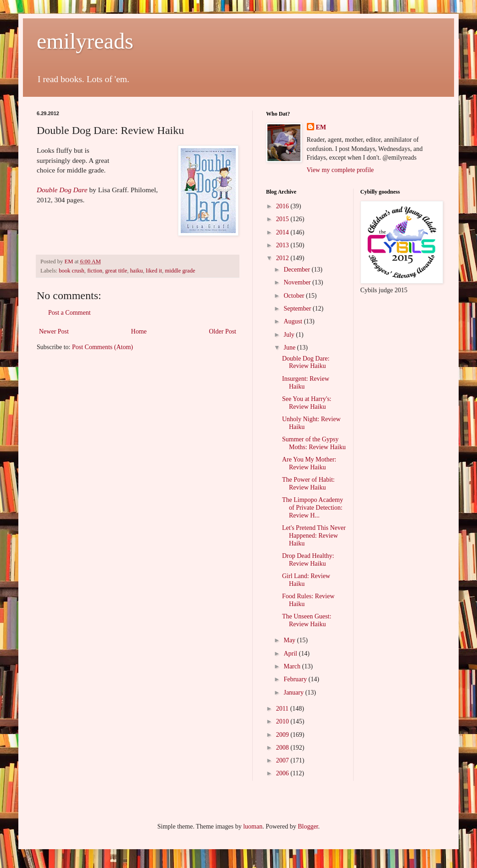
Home (139, 331)
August (294, 321)
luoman (253, 826)
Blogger (308, 826)
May (290, 640)
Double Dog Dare (62, 190)
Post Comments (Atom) (103, 347)
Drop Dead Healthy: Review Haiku (308, 560)
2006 (283, 773)
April (291, 654)
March (293, 666)
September (298, 309)
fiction (95, 271)
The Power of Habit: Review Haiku (308, 484)
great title (116, 271)
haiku (137, 271)
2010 (283, 721)
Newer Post (54, 331)
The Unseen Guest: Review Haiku (307, 620)
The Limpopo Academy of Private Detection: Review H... (313, 508)
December (297, 270)
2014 (283, 232)
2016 (283, 206)
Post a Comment (69, 313)
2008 (283, 748)
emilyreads (85, 41)
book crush (72, 271)
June (290, 348)
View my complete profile (341, 170)
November (298, 282)
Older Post (223, 331)
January (294, 693)
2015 (283, 219)
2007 (283, 760)
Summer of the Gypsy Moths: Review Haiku (314, 443)
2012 (283, 258)
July (290, 335)
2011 (283, 709)
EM (321, 127)
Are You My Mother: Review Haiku (309, 463)
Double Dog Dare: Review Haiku (306, 362)
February (296, 679)
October (295, 296)
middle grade (180, 271)
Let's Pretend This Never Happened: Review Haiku (314, 536)
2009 (283, 735)
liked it (154, 271)
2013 (283, 245)
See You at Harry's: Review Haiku (307, 403)
